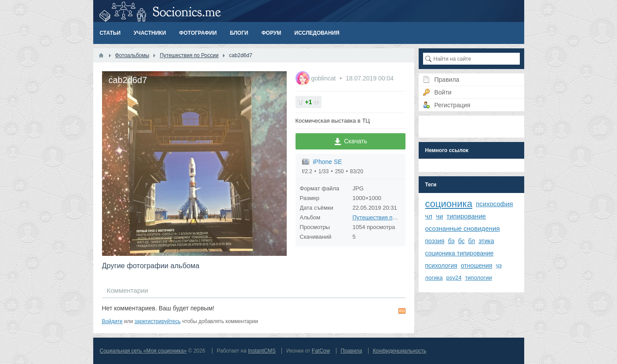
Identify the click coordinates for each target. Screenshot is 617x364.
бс (462, 241)
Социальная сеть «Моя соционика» (143, 351)
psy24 (454, 278)
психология (441, 266)
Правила (352, 351)
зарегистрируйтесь (158, 321)
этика (486, 241)
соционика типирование (460, 253)
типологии (478, 278)
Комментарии (128, 290)
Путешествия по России (385, 217)
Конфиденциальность (400, 351)
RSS (402, 311)
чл (429, 216)
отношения (477, 266)
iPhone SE (328, 162)
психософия (495, 204)
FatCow (321, 351)
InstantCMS (262, 351)
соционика (449, 204)
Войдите (112, 321)
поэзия (435, 241)
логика (434, 278)
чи (439, 216)
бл (472, 241)
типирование (466, 216)
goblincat (324, 78)
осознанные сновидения (463, 228)
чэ (498, 265)
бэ (451, 241)
